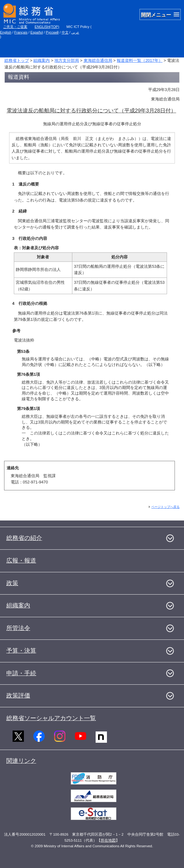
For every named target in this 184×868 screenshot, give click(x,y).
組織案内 (42, 60)
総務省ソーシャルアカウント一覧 (51, 718)
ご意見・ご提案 (15, 27)
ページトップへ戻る (165, 507)
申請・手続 (21, 673)
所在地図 (108, 840)
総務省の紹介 (24, 538)
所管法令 (18, 628)
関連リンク (21, 761)
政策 (12, 583)
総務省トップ (17, 60)
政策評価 (18, 695)
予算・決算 (21, 651)
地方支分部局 (67, 60)
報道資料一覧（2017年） (139, 60)
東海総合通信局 (98, 60)
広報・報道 (21, 561)
